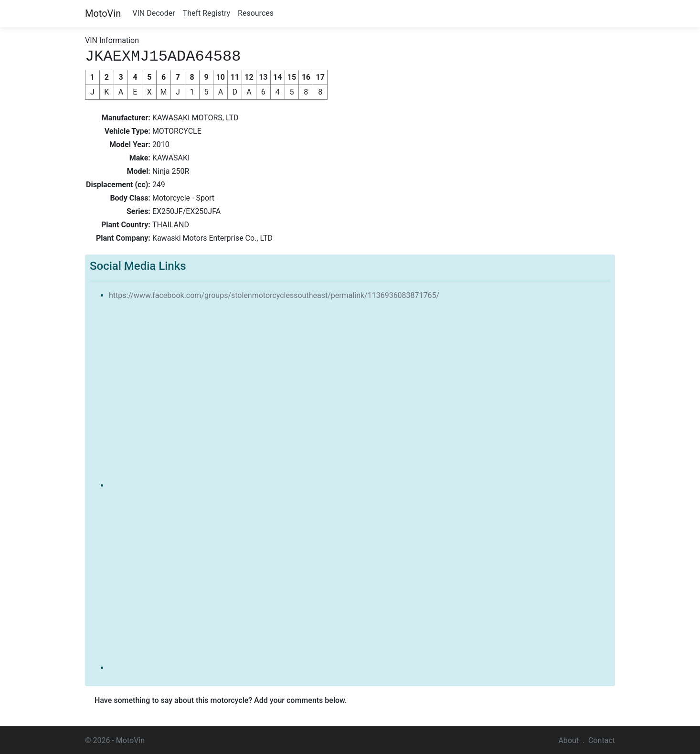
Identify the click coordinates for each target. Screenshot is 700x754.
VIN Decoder (154, 13)
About (568, 739)
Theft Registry (207, 13)
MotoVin (103, 13)
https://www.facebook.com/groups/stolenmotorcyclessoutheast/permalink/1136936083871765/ (274, 294)
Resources (256, 13)
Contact (602, 739)
